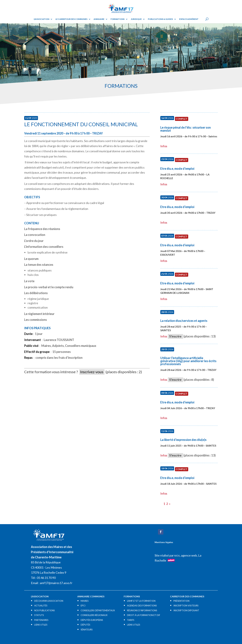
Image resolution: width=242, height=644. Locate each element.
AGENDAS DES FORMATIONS (142, 606)
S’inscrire (175, 336)
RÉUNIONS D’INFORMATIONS (142, 610)
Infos (164, 146)
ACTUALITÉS (41, 606)
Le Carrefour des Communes (71, 19)
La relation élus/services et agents (184, 321)
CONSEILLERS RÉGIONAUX (94, 615)
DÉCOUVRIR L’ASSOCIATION (49, 601)
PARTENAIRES (41, 620)
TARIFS (131, 620)
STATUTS (39, 615)
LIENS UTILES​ (41, 625)
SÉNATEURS (87, 630)
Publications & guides (160, 19)
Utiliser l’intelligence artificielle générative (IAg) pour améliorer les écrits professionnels (188, 361)
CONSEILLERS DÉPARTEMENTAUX (98, 610)
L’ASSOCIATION (42, 19)
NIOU (177, 556)
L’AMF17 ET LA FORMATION (141, 601)
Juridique (136, 19)
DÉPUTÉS (85, 625)
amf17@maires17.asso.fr (56, 583)
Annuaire (99, 19)
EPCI (83, 606)
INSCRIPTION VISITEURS (186, 606)
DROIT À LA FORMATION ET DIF (144, 615)
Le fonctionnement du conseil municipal (81, 124)
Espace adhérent (189, 19)
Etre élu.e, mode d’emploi (177, 169)
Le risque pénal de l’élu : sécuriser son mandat (186, 129)
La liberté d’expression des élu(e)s (183, 440)
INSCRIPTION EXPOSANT (186, 610)
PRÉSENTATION (181, 601)
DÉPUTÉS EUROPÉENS (92, 620)
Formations (118, 19)
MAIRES (85, 601)
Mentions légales (164, 542)
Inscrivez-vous (92, 372)
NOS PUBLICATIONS (45, 610)
